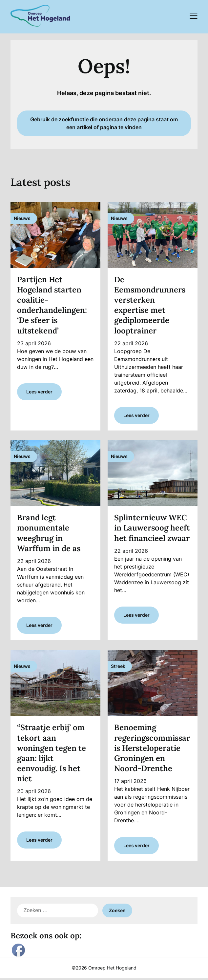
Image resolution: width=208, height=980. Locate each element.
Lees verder (39, 392)
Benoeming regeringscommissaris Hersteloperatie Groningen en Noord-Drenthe (152, 749)
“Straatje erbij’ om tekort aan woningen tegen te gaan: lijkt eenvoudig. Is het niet (52, 754)
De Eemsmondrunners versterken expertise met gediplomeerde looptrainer (150, 305)
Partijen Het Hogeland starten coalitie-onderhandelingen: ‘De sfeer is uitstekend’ (52, 305)
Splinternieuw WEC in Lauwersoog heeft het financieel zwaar (152, 528)
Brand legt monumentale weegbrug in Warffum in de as (49, 534)
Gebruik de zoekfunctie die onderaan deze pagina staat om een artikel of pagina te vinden (104, 123)
